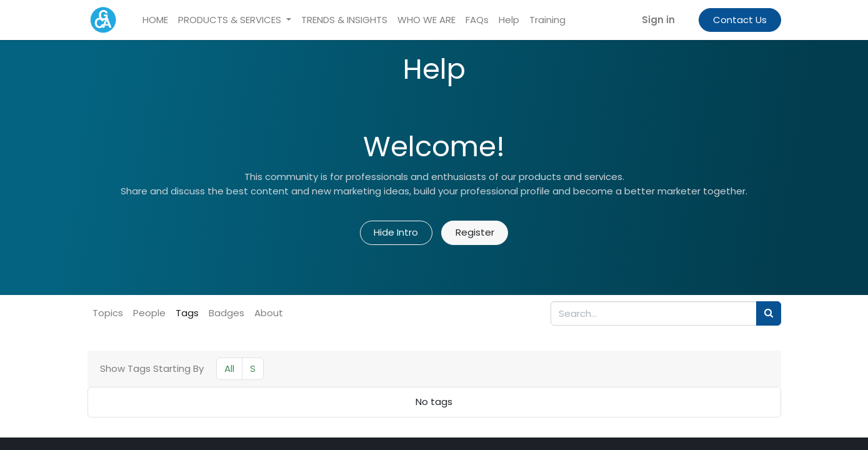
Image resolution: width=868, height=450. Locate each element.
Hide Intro (396, 232)
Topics (108, 313)
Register (475, 232)
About (269, 313)
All (229, 368)
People (149, 313)
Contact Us (740, 20)
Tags (187, 313)
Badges (227, 313)
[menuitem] (155, 20)
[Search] (769, 313)
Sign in (658, 20)
